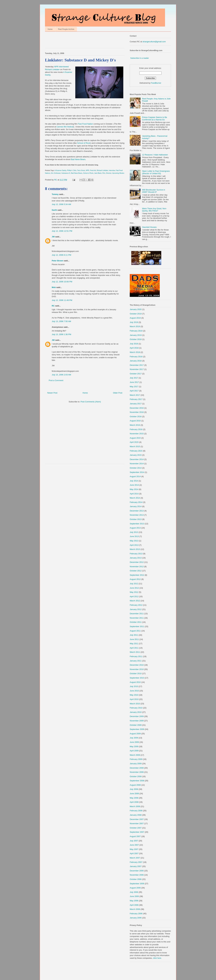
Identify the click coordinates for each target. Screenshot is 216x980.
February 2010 (136, 708)
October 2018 (136, 339)
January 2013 (136, 558)
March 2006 (135, 909)
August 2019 (135, 318)
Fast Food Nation (85, 124)
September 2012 (137, 575)
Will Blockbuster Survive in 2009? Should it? (154, 191)
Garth (54, 210)
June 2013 (134, 536)
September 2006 (137, 884)
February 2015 (136, 451)
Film (104, 173)
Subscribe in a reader (140, 58)
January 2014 (136, 506)
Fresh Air (93, 170)
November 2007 (137, 823)
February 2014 (136, 502)
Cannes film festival (65, 127)
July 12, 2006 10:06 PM (62, 282)
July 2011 (134, 635)
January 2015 (136, 455)
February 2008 (136, 811)
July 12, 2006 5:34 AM (61, 204)
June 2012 (134, 588)
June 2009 (134, 742)
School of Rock (84, 143)
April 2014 (134, 494)
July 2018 (134, 344)
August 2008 (135, 785)
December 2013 (137, 511)
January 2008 (136, 815)
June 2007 (134, 845)
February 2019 (136, 331)
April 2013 (134, 545)
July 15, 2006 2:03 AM (61, 375)
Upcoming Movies (118, 173)
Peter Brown (58, 261)
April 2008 (134, 802)
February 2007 (136, 862)
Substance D (66, 173)
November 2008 (137, 772)
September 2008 (137, 781)
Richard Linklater (52, 69)
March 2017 (135, 395)
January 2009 (136, 764)
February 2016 (136, 429)
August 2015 (135, 438)
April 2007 (134, 853)
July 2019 (134, 322)
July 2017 (134, 378)
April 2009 (134, 751)
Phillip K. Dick (72, 170)
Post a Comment (56, 380)
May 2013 (134, 541)
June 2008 (134, 794)
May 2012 (134, 592)
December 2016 (137, 408)
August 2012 (135, 579)
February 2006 (136, 914)
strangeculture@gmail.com (154, 42)
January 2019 (136, 335)
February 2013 (136, 554)
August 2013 (135, 528)
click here (157, 958)
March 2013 (135, 549)
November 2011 (137, 618)
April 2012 (134, 596)
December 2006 (137, 871)
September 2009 (137, 729)
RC (53, 306)
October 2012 (136, 571)
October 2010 (136, 673)
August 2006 (135, 888)
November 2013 (137, 515)
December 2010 (137, 665)
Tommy (55, 194)
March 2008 (135, 806)
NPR (87, 170)
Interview (112, 170)
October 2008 (136, 776)
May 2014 (134, 489)
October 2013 (136, 519)
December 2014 (137, 459)
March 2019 (135, 326)
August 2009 (135, 734)
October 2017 (136, 374)
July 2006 (134, 892)
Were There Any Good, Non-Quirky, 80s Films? (154, 210)
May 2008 (134, 798)
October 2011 (136, 622)
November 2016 (137, 412)
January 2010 (136, 712)
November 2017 (137, 369)
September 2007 (137, 832)
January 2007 (136, 866)
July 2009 (134, 738)
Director (109, 173)
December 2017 (137, 365)
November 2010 (137, 669)
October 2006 (136, 879)
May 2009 (134, 746)
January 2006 (136, 918)
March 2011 (135, 652)
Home (50, 29)
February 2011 (136, 656)
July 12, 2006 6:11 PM (61, 255)
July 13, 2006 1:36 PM (61, 334)
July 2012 (134, 584)
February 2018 (136, 357)
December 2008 (137, 768)
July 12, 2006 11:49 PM (62, 300)
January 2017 (136, 404)
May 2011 (134, 644)
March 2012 (135, 601)
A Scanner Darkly (60, 170)
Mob (54, 287)
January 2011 (136, 661)
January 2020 (136, 309)
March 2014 (135, 498)
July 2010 (134, 686)
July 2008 (134, 789)
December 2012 (137, 562)
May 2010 (134, 695)
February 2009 (136, 759)
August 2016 (135, 421)
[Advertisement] (80, 41)
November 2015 (137, 434)
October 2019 (136, 314)
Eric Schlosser (56, 173)
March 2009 (135, 755)
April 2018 (134, 348)
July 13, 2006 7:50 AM (61, 321)
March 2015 (135, 446)
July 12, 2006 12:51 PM (62, 231)
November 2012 (137, 566)
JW (53, 237)
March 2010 (135, 704)
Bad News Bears (78, 159)
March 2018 (135, 352)
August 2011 (135, 631)
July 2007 (134, 841)
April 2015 (134, 442)
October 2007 (136, 828)
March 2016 (135, 425)
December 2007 (137, 819)
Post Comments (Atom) (91, 402)
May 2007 (134, 849)
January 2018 (136, 361)
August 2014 (135, 476)
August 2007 (135, 836)
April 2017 (134, 391)
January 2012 (136, 609)
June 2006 (134, 896)
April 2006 (134, 905)
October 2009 (136, 725)
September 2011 (137, 626)
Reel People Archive (66, 29)
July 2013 (134, 532)
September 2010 (137, 678)
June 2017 (134, 382)
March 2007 (135, 858)
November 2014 (137, 464)
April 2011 (134, 648)
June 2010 (134, 691)
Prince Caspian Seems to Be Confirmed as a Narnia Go (154, 118)
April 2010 (134, 699)
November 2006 (137, 875)
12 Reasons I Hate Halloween (155, 155)
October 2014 (136, 468)
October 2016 (136, 416)
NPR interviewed (61, 67)
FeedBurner (156, 83)
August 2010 (135, 682)
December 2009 (137, 716)
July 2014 (134, 481)
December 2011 (137, 614)
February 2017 (136, 399)
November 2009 (137, 721)
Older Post (118, 393)
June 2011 (134, 639)
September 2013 (137, 524)
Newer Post (52, 393)
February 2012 (136, 605)
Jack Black (98, 173)
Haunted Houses (149, 227)
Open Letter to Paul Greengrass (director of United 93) (156, 172)
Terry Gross (81, 170)
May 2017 (134, 387)
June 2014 (134, 485)
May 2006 (134, 901)
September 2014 (137, 472)
